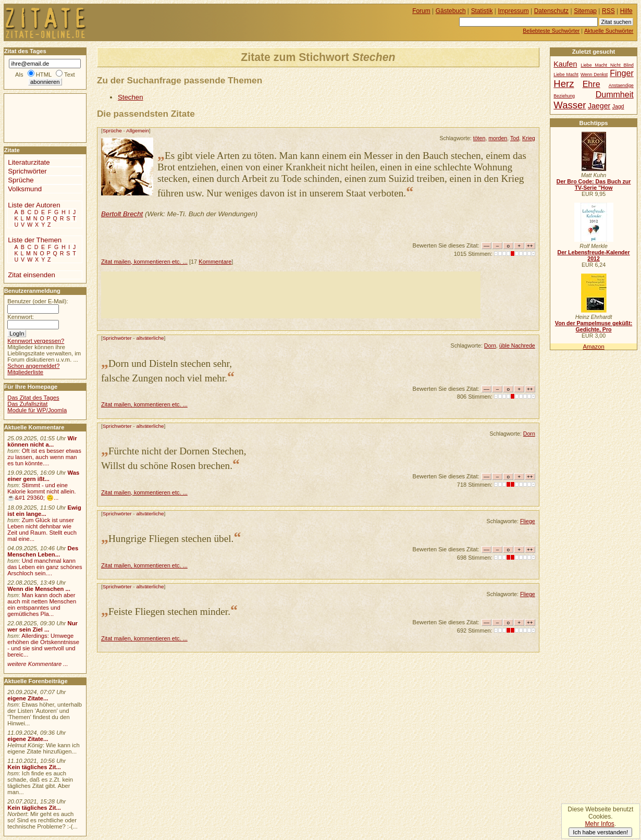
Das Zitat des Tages (33, 398)
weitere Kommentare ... (38, 664)
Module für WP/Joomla (37, 410)
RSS (608, 11)
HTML (44, 75)
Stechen (131, 97)
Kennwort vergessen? (36, 341)
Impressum (514, 11)
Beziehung (564, 96)
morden (498, 138)
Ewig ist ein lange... (44, 511)
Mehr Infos (599, 824)
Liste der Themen (35, 240)
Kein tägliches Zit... (34, 767)
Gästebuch (451, 11)
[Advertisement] (291, 295)
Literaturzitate (29, 162)
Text (70, 75)
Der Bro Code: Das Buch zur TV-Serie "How (594, 184)
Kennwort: (21, 317)
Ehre (591, 84)
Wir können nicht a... (42, 441)
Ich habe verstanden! (600, 832)
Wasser (570, 105)
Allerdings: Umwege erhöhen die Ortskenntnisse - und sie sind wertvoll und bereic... (43, 645)
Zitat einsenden (32, 275)
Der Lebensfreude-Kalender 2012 (593, 255)
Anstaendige (621, 85)
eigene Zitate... (28, 698)
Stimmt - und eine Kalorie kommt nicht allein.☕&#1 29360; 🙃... (42, 491)
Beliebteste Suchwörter (551, 31)
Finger (622, 73)
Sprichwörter (117, 338)
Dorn (490, 345)
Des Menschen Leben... (43, 551)
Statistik (482, 11)
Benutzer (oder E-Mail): (38, 301)
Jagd (618, 107)
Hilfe (626, 11)
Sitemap (585, 11)
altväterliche (150, 338)
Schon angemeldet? (33, 366)
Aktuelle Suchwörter (609, 31)
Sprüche (112, 131)
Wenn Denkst (594, 75)
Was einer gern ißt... (43, 476)
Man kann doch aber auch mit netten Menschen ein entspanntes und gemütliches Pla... (42, 604)
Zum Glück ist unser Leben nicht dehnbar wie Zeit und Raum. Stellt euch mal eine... (42, 529)
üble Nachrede (517, 345)
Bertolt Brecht (122, 214)
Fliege (528, 521)
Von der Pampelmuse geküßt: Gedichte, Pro (594, 326)
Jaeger (599, 106)
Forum (421, 11)
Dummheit (615, 94)
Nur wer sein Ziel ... (42, 626)
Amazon (593, 347)
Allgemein (138, 131)
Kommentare (215, 262)
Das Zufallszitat (27, 404)
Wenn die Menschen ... (39, 589)
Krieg (529, 138)
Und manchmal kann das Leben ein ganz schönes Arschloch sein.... (45, 567)
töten (479, 138)
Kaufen (565, 64)
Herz (564, 84)
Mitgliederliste (25, 372)
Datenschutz (551, 11)
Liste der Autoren (34, 205)
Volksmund (25, 189)
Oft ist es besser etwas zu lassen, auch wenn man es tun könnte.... (44, 457)
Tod (515, 138)
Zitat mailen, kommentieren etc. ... (144, 262)
